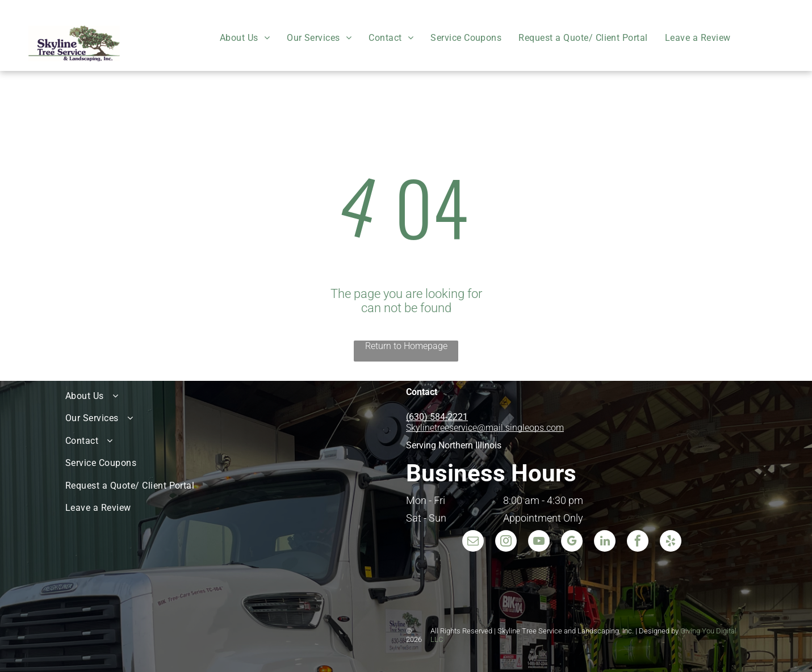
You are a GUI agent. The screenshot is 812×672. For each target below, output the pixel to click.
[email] (473, 542)
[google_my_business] (572, 542)
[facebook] (638, 542)
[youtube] (539, 542)
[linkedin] (605, 542)
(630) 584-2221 (437, 417)
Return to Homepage (406, 346)
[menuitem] (245, 38)
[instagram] (506, 542)
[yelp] (671, 542)
